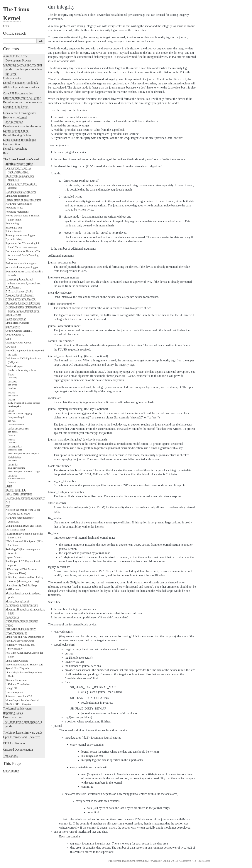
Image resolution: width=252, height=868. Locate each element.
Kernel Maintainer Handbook (20, 83)
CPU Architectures (14, 743)
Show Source (11, 771)
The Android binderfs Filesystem (23, 303)
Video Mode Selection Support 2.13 (24, 665)
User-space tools (13, 717)
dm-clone (12, 381)
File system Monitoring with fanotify (25, 498)
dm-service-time (16, 424)
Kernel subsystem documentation (23, 102)
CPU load (11, 347)
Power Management (16, 633)
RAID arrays (12, 589)
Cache (11, 374)
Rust (6, 153)
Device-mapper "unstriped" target (24, 471)
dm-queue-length (16, 417)
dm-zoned (13, 432)
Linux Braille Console (17, 323)
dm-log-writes (15, 446)
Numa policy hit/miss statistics (22, 621)
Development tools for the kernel (23, 126)
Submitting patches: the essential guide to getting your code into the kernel (22, 69)
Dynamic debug (14, 239)
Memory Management (17, 601)
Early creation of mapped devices (24, 403)
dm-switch (13, 464)
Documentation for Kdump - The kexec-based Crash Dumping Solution (23, 255)
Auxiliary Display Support (20, 295)
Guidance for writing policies (22, 370)
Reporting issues (14, 208)
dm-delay (12, 377)
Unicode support (14, 692)
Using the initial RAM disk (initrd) (24, 526)
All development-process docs (21, 87)
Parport (9, 625)
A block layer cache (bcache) (21, 299)
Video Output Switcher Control (22, 700)
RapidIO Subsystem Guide (20, 641)
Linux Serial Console (17, 661)
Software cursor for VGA (19, 696)
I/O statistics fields (15, 530)
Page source (204, 861)
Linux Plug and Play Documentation (25, 637)
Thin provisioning (17, 468)
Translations (10, 756)
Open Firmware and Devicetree (22, 737)
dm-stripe (13, 461)
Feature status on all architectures (23, 200)
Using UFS (11, 688)
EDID (9, 486)
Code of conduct (13, 78)
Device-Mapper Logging (20, 414)
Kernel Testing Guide (16, 131)
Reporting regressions (17, 212)
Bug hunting (12, 223)
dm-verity (13, 475)
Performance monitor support (21, 263)
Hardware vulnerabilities (19, 204)
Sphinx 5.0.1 (169, 861)
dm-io (11, 410)
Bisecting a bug (14, 228)
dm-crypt (12, 385)
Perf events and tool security (21, 629)
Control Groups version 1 (19, 331)
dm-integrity (14, 406)
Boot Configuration (16, 319)
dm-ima (12, 399)
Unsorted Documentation (18, 750)
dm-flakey (13, 396)
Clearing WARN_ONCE (19, 343)
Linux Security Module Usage (22, 585)
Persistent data (15, 450)
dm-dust (12, 388)
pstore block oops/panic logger (22, 267)
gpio (8, 506)
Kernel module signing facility (22, 605)
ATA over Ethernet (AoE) (19, 291)
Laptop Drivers (14, 557)
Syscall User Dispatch (17, 668)
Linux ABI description (17, 196)
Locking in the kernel (16, 107)
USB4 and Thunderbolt (18, 684)
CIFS (8, 339)
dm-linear (13, 442)
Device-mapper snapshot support (24, 453)
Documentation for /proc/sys (21, 192)
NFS (8, 502)
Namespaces (12, 617)
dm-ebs (11, 392)
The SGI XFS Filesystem (19, 704)
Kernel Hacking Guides (17, 135)
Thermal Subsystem (16, 680)
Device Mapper (14, 366)
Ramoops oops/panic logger (20, 235)
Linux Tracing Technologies (20, 140)
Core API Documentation (18, 93)
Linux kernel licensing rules (20, 113)
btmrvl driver (13, 327)
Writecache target (16, 479)
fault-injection (11, 144)
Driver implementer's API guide (22, 98)
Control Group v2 (15, 335)
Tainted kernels (14, 231)
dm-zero (12, 482)
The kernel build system (17, 708)
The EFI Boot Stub (16, 490)
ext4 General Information (19, 494)
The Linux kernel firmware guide (23, 733)
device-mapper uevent (19, 428)
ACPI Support (13, 287)
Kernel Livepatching (15, 149)
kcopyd (11, 439)
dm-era (11, 435)
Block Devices (13, 315)
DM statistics (14, 457)
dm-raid (12, 421)
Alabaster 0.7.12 (187, 861)
